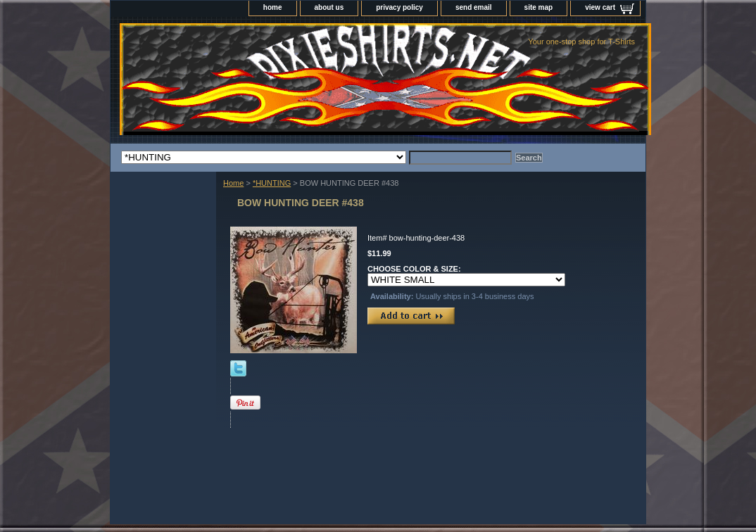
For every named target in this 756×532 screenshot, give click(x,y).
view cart (600, 7)
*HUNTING (272, 183)
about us (329, 7)
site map (539, 7)
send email (474, 7)
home (273, 7)
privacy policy (399, 7)
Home (233, 183)
